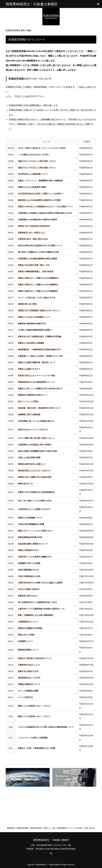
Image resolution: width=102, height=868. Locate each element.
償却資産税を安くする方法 (29, 678)
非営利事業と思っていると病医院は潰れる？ (37, 421)
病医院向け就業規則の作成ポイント (33, 395)
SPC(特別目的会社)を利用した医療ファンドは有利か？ (41, 194)
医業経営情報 (22, 828)
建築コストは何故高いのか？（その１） (35, 716)
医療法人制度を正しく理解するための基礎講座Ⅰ (38, 291)
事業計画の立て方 (25, 484)
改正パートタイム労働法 (28, 401)
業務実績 (11, 828)
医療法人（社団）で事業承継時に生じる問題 (37, 748)
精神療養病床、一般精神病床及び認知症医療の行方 (39, 350)
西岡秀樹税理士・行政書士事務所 (32, 4)
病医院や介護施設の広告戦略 (30, 628)
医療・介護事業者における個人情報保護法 (36, 615)
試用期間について (25, 641)
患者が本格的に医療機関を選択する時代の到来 (37, 451)
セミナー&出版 (75, 828)
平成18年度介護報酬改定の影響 (31, 524)
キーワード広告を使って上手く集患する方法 (37, 298)
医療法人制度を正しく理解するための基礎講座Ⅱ (38, 285)
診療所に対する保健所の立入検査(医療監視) (36, 492)
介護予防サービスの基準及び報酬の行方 (35, 557)
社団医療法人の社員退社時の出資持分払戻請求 (37, 220)
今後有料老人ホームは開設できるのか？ (35, 509)
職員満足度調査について (28, 650)
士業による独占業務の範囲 (29, 458)
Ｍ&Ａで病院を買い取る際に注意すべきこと (36, 438)
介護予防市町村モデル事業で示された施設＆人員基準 (40, 583)
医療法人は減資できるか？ (29, 369)
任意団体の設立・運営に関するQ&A (33, 239)
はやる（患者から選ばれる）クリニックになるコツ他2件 (42, 148)
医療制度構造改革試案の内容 (30, 537)
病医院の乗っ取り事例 (27, 304)
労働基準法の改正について (29, 665)
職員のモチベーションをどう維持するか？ (36, 531)
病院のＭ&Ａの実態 (26, 635)
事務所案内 (62, 828)
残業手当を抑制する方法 (28, 671)
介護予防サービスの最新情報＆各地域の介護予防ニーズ (41, 609)
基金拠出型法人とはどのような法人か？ (35, 471)
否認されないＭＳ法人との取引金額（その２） (37, 161)
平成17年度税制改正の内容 (29, 576)
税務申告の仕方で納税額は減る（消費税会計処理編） (40, 336)
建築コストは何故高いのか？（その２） (35, 706)
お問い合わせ (89, 828)
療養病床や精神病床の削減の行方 (32, 324)
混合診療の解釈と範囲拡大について (33, 544)
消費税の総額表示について (29, 684)
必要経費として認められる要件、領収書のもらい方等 (40, 356)
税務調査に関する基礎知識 (29, 414)
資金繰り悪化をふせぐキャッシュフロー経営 (37, 375)
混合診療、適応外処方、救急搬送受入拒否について (39, 408)
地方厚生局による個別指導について (33, 174)
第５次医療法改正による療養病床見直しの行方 (37, 602)
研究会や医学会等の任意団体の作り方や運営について (40, 246)
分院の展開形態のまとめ (28, 570)
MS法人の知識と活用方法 (29, 589)
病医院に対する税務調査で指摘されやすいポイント (39, 311)
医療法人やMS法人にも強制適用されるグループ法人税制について (45, 207)
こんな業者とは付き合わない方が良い (34, 155)
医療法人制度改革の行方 (28, 550)
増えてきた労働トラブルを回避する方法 (35, 501)
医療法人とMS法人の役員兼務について (34, 317)
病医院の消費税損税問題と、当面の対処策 (36, 271)
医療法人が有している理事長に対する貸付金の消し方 (40, 389)
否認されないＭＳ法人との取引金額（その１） (37, 168)
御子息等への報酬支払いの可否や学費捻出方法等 (38, 252)
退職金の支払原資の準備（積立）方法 (34, 265)
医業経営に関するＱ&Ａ (28, 596)
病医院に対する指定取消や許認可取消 (34, 226)
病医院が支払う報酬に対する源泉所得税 (35, 477)
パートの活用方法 (25, 697)
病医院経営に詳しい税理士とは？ (32, 233)
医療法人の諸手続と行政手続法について (35, 658)
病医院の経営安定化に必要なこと (32, 464)
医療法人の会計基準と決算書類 (31, 343)
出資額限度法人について (28, 622)
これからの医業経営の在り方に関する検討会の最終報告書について (46, 727)
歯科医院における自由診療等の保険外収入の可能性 (39, 200)
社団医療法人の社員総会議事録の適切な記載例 (37, 259)
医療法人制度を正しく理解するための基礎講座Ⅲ (38, 278)
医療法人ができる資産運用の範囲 (32, 187)
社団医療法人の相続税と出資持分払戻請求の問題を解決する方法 (45, 213)
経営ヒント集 (49, 828)
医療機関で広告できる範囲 (29, 563)
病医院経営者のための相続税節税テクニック (37, 382)
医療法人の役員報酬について (30, 518)
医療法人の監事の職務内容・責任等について (37, 362)
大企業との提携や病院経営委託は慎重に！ (36, 330)
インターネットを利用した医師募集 (33, 738)
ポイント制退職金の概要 (28, 691)
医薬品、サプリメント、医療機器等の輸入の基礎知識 (40, 181)
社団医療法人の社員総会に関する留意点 (35, 445)
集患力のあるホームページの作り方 (33, 430)
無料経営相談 (36, 828)
